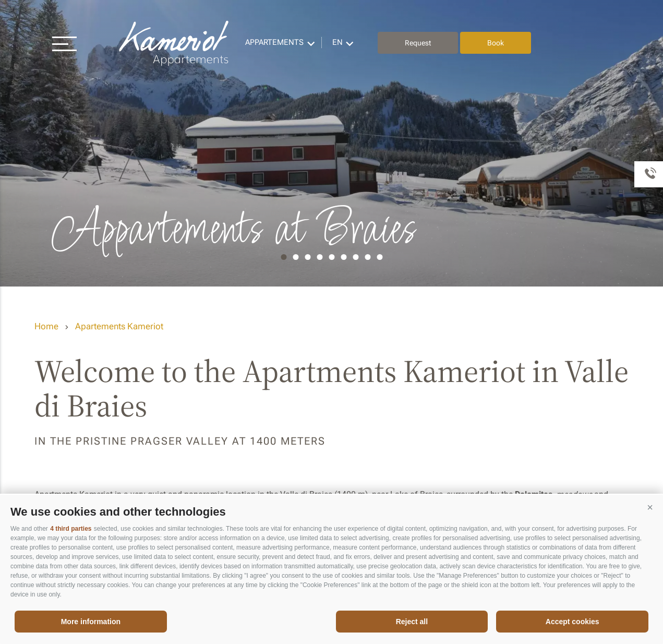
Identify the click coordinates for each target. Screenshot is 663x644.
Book (496, 43)
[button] (650, 508)
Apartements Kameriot (119, 326)
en (337, 42)
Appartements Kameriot (175, 43)
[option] (331, 143)
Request (418, 43)
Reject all (412, 622)
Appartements (274, 42)
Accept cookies (572, 622)
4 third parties (71, 529)
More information (91, 622)
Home (46, 326)
